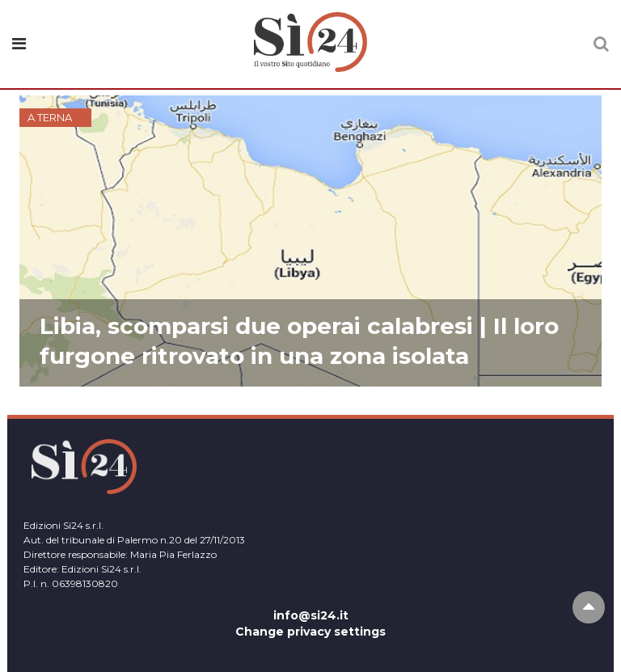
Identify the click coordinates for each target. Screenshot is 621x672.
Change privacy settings (310, 632)
